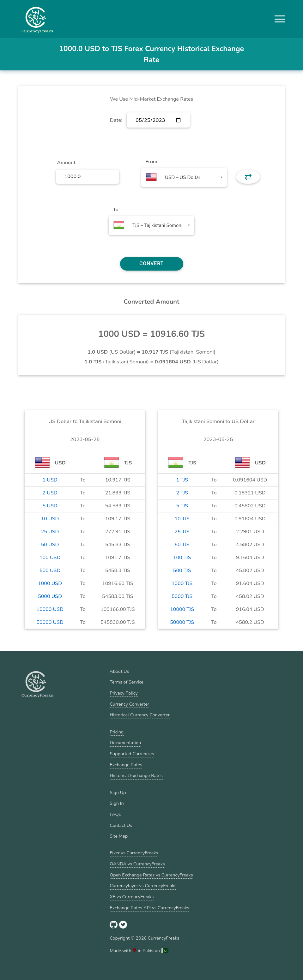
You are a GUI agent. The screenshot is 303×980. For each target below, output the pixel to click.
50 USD (50, 545)
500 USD (50, 571)
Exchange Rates (126, 765)
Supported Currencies (132, 754)
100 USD (50, 558)
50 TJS (182, 545)
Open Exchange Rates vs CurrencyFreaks (151, 875)
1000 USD (50, 583)
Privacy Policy (124, 693)
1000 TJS (182, 583)
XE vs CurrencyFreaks (132, 897)
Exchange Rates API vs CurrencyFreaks (149, 908)
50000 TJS (182, 622)
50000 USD (50, 622)
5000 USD (50, 596)
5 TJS (182, 506)
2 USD (50, 493)
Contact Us (121, 825)
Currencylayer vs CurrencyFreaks (143, 886)
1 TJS (182, 480)
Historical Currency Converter (140, 715)
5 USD (50, 506)
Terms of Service (127, 682)
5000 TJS (182, 596)
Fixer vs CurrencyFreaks (134, 853)
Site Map (119, 836)
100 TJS (182, 558)
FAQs (115, 814)
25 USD (50, 532)
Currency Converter (129, 704)
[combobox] (184, 177)
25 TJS (182, 532)
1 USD (50, 480)
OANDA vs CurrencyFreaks (137, 864)
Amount (66, 163)
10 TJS (182, 519)
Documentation (125, 743)
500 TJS (182, 571)
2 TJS (182, 493)
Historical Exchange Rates (136, 775)
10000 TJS (182, 609)
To (116, 210)
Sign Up (118, 792)
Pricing (117, 732)
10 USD (50, 519)
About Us (119, 671)
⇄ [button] (248, 177)
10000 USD (50, 609)
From (151, 162)
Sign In (117, 803)
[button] (280, 19)
